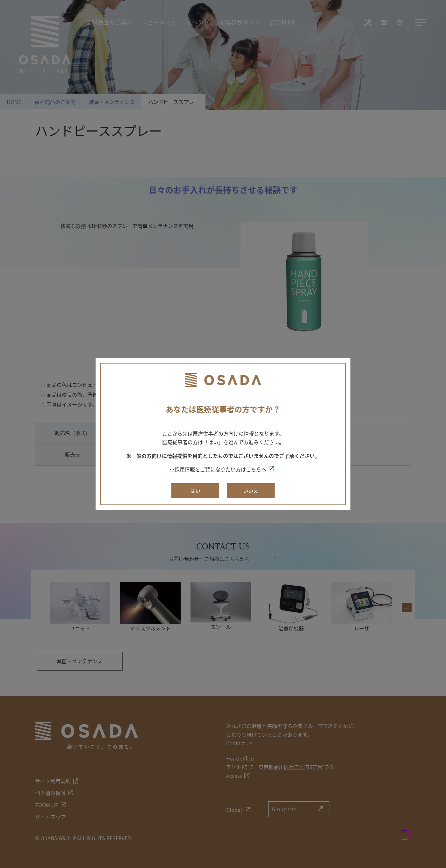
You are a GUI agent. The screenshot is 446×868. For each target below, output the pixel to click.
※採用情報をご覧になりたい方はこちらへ (218, 469)
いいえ (251, 490)
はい (195, 490)
